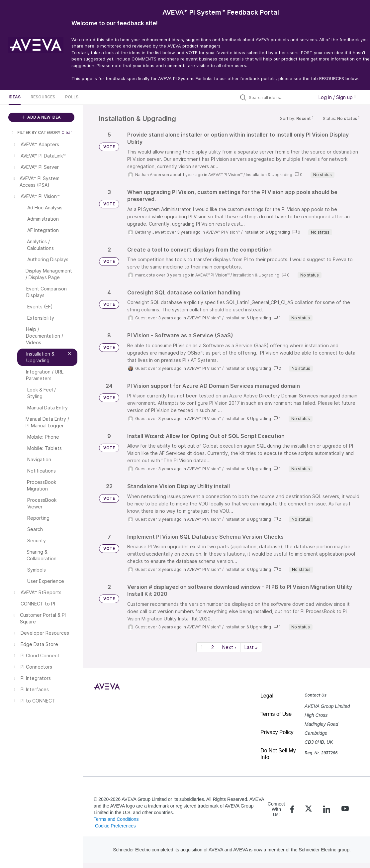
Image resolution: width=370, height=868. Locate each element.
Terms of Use (276, 714)
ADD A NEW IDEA (41, 117)
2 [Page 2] (213, 647)
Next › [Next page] (229, 647)
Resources (43, 97)
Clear (67, 132)
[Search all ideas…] (280, 97)
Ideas (15, 97)
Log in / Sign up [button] (337, 97)
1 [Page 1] (202, 647)
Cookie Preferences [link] (115, 826)
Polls (72, 97)
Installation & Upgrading (269, 175)
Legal (267, 696)
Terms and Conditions (116, 819)
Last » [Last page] (251, 647)
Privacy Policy (277, 732)
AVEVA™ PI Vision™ (225, 175)
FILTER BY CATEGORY (36, 132)
